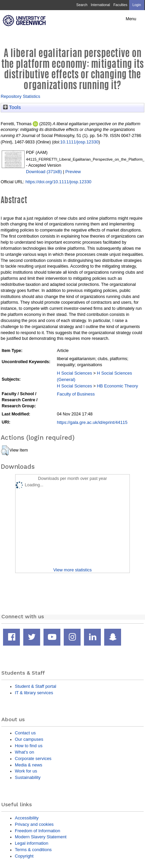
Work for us (26, 771)
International (100, 5)
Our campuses (29, 739)
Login (137, 5)
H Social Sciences (75, 373)
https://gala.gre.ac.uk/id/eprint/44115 (92, 422)
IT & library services (34, 693)
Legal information (32, 843)
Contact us (25, 733)
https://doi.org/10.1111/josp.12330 (58, 182)
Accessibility (27, 818)
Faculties (120, 5)
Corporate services (33, 758)
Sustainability (28, 777)
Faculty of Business (76, 394)
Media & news (28, 765)
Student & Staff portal (36, 686)
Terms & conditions (33, 850)
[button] (5, 451)
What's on (24, 752)
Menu (131, 19)
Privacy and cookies (34, 824)
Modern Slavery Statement (41, 837)
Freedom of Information (37, 831)
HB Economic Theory (117, 386)
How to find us (29, 746)
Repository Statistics (20, 96)
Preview (73, 172)
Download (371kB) (44, 172)
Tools (12, 107)
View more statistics (72, 570)
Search (82, 5)
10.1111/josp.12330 (79, 142)
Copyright (24, 856)
